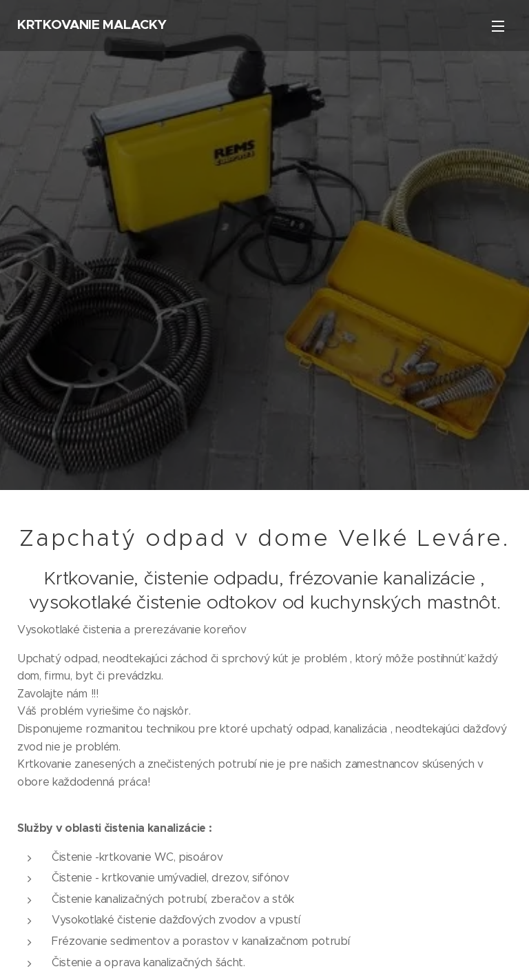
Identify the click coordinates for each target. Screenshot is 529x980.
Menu (498, 26)
